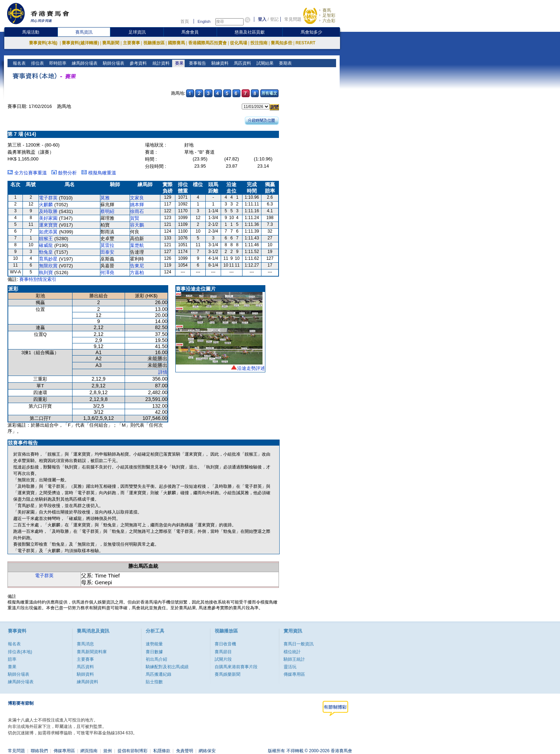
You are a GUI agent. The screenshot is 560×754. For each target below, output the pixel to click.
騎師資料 (85, 674)
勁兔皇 (46, 252)
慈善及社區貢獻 (250, 32)
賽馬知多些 (281, 43)
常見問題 (293, 19)
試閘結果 (264, 63)
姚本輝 (137, 205)
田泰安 (107, 252)
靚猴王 (46, 239)
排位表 (37, 63)
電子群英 (48, 198)
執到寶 (46, 272)
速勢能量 (154, 644)
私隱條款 (162, 751)
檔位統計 (292, 652)
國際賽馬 (176, 43)
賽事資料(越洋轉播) (80, 43)
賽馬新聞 (111, 43)
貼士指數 (154, 682)
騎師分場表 (113, 63)
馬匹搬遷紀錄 (159, 674)
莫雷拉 (107, 245)
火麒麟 (46, 205)
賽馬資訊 (84, 32)
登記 (274, 19)
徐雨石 (137, 211)
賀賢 (135, 218)
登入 (262, 19)
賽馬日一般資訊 (299, 644)
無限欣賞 (48, 266)
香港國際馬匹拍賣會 (207, 43)
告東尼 (137, 266)
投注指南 (259, 43)
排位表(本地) (20, 652)
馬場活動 (31, 32)
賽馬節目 (223, 652)
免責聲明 (185, 751)
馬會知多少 (311, 32)
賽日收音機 (225, 644)
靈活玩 (290, 667)
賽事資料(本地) (44, 43)
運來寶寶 (48, 225)
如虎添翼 (48, 232)
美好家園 (48, 218)
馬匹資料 (242, 63)
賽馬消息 (85, 644)
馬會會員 (190, 32)
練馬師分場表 (84, 63)
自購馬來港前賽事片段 (236, 667)
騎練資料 (219, 63)
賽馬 (327, 10)
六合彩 (329, 21)
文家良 (137, 198)
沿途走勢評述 (251, 368)
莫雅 (105, 198)
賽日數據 (154, 652)
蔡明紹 (107, 211)
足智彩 (329, 15)
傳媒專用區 (294, 674)
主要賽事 (131, 43)
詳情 (163, 372)
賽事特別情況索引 (38, 279)
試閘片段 (223, 659)
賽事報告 (197, 63)
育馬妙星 (48, 259)
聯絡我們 (39, 751)
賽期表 (284, 63)
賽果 (178, 63)
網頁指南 (89, 751)
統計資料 (160, 63)
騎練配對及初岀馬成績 (167, 667)
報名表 (19, 63)
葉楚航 (137, 245)
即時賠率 (57, 63)
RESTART (305, 43)
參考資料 (138, 63)
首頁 (185, 21)
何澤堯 (107, 272)
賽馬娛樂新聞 (227, 674)
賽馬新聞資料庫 (92, 652)
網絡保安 (207, 751)
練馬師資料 (87, 682)
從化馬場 (239, 43)
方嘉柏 (137, 272)
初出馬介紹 (156, 659)
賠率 (12, 659)
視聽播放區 (154, 43)
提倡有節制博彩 (132, 751)
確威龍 (46, 245)
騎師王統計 (294, 659)
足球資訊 (137, 32)
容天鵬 (137, 225)
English (204, 21)
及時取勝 (48, 211)
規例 (107, 751)
